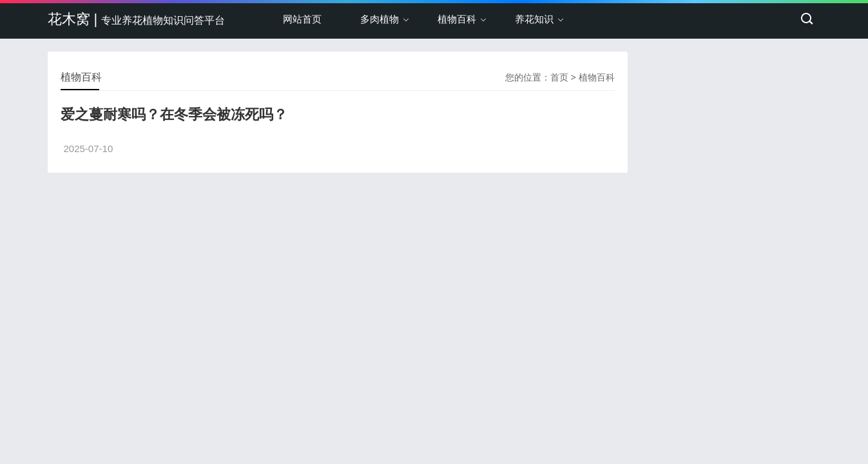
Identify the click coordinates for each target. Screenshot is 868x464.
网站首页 (302, 19)
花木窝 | (137, 19)
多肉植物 (380, 19)
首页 (559, 77)
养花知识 (534, 19)
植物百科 (457, 19)
